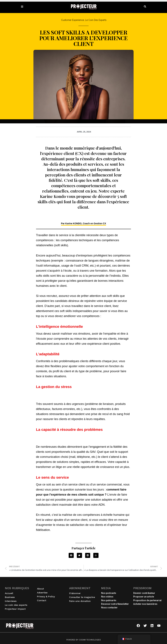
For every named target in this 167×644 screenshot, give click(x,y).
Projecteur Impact (16, 609)
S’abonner (75, 593)
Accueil (9, 593)
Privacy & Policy (46, 596)
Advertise (42, 593)
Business (11, 597)
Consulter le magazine (82, 597)
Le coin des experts (17, 605)
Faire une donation (80, 601)
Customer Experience (73, 20)
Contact (42, 600)
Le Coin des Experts (96, 20)
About (40, 589)
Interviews (11, 601)
